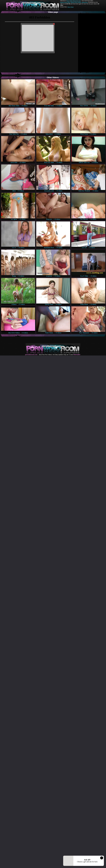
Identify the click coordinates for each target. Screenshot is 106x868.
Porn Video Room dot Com (74, 1)
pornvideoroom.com (31, 355)
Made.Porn (85, 2)
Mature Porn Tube (65, 2)
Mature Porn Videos (76, 2)
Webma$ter (77, 355)
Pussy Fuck (70, 7)
